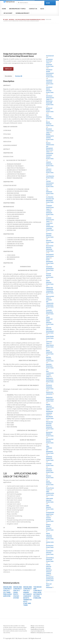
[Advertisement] (29, 35)
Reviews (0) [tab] (19, 76)
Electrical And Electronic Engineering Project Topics (30, 19)
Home (6, 19)
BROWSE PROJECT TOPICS (17, 9)
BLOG (42, 9)
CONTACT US (33, 9)
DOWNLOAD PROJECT (23, 13)
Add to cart (8, 69)
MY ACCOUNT (8, 13)
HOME (4, 9)
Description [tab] (8, 76)
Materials (12, 19)
